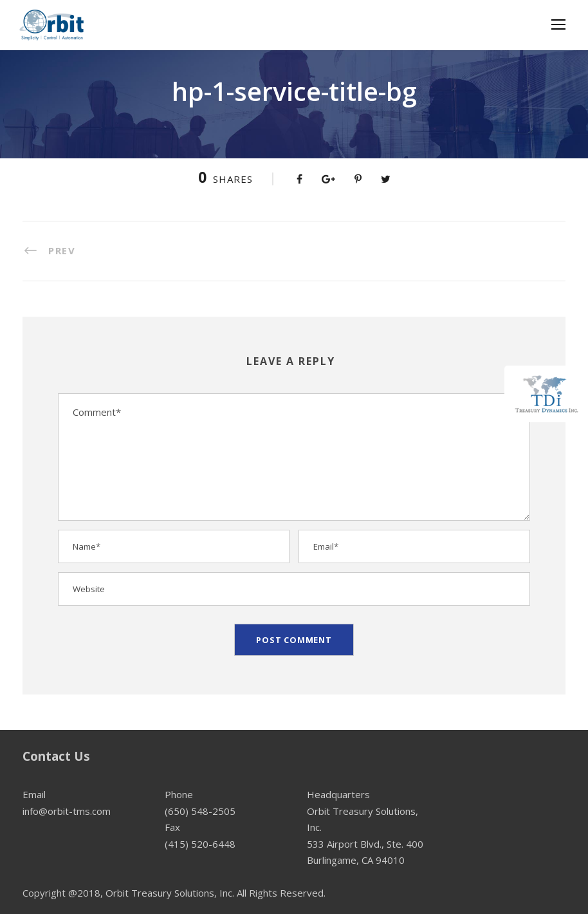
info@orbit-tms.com (67, 811)
